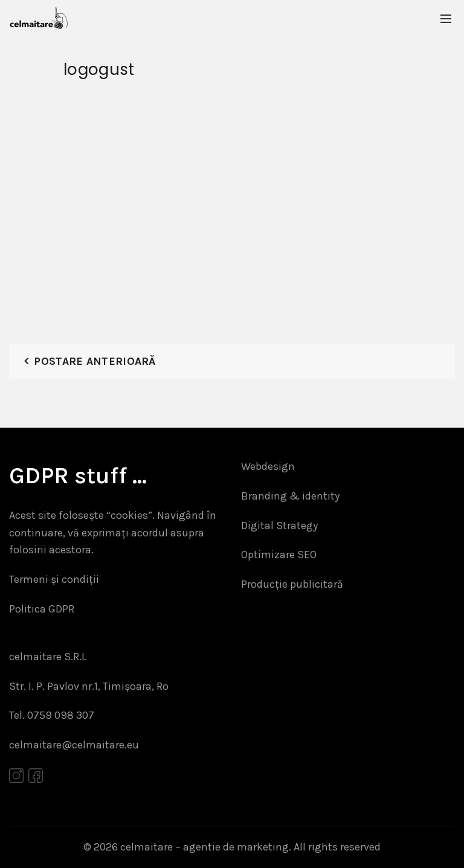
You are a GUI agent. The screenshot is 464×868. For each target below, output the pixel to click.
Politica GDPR (42, 609)
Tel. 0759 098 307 (52, 715)
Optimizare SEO (279, 555)
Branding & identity (290, 496)
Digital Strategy (279, 526)
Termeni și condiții (54, 579)
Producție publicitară (292, 584)
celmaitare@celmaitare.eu (74, 745)
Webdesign (268, 466)
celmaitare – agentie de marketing (205, 847)
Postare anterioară (95, 361)
